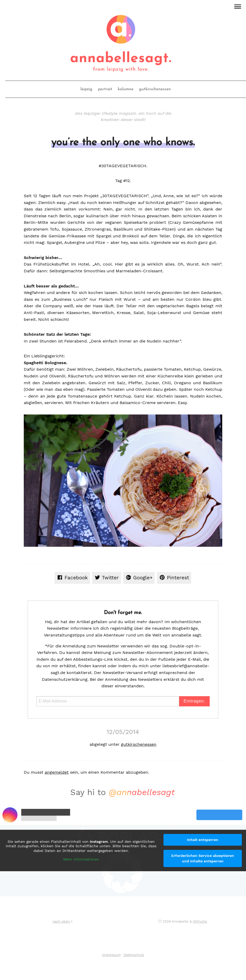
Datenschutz (134, 955)
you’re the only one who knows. (123, 143)
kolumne (126, 89)
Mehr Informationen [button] (81, 859)
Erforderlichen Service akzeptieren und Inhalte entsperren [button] (203, 858)
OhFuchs (200, 921)
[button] (238, 6)
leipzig (86, 89)
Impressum (111, 955)
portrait (105, 89)
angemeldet (57, 772)
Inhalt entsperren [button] (203, 840)
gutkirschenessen (155, 89)
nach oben (62, 921)
